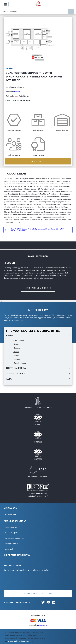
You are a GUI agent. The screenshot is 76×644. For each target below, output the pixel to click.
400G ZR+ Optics (12, 533)
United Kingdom (20, 363)
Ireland (16, 352)
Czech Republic (19, 340)
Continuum (42, 625)
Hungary (17, 348)
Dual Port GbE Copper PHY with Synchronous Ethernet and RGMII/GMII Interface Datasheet (38, 230)
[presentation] (22, 584)
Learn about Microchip (38, 288)
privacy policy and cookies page (20, 641)
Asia (9, 379)
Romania (17, 359)
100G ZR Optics (11, 527)
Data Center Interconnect (15, 538)
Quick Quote (38, 161)
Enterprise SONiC (12, 544)
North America (16, 368)
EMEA (9, 336)
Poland (16, 355)
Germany (17, 344)
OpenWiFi (9, 549)
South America (16, 373)
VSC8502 (18, 91)
